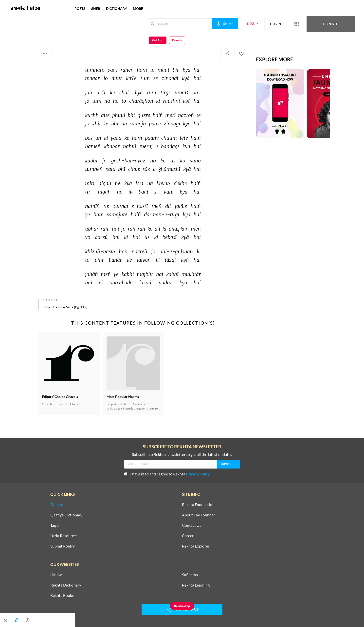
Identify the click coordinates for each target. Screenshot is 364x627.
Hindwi (56, 575)
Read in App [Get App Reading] (182, 606)
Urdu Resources (64, 536)
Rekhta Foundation (198, 505)
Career (188, 536)
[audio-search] (208, 23)
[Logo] (25, 9)
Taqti (55, 525)
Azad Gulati (50, 34)
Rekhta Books (62, 595)
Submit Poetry (63, 546)
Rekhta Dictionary (66, 585)
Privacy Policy (198, 474)
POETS (80, 9)
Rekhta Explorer (196, 546)
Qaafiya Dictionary (66, 515)
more (138, 9)
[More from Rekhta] (280, 24)
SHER (96, 9)
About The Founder (199, 515)
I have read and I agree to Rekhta (167, 474)
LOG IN (259, 24)
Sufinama (190, 575)
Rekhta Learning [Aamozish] (196, 585)
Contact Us (192, 525)
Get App (332, 24)
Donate (306, 24)
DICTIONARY (117, 9)
